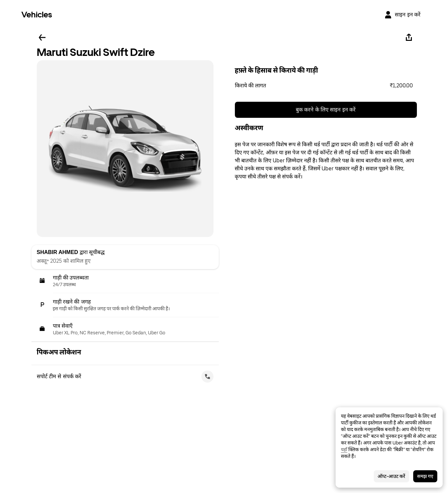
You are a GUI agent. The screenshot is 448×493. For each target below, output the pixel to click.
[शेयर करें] (409, 37)
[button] (326, 86)
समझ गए (425, 476)
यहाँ (344, 449)
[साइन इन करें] (402, 15)
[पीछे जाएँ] (42, 37)
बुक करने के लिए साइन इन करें (326, 110)
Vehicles (37, 15)
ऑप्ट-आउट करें (391, 476)
